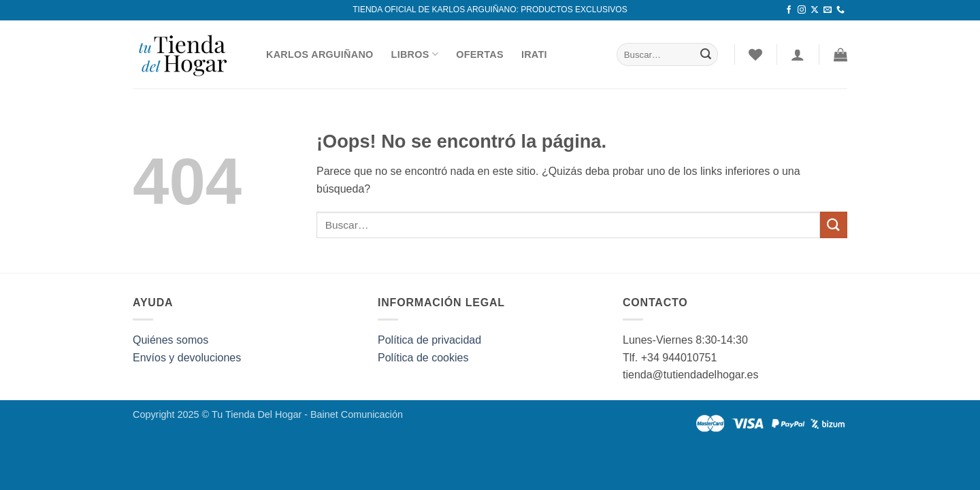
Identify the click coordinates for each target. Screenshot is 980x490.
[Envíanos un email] (828, 10)
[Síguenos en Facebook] (789, 10)
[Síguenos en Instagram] (802, 10)
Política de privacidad (429, 340)
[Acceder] (798, 54)
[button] (840, 54)
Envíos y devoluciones (187, 358)
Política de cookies (423, 358)
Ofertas (480, 54)
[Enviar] (706, 54)
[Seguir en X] (815, 10)
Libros (415, 54)
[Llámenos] (840, 10)
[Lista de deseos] (755, 54)
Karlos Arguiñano (320, 54)
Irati (534, 54)
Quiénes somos (170, 340)
